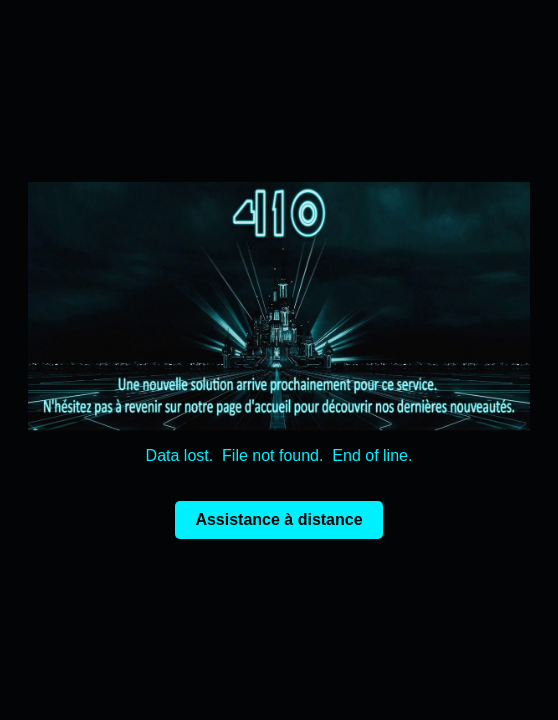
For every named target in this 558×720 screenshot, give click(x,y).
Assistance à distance (278, 519)
